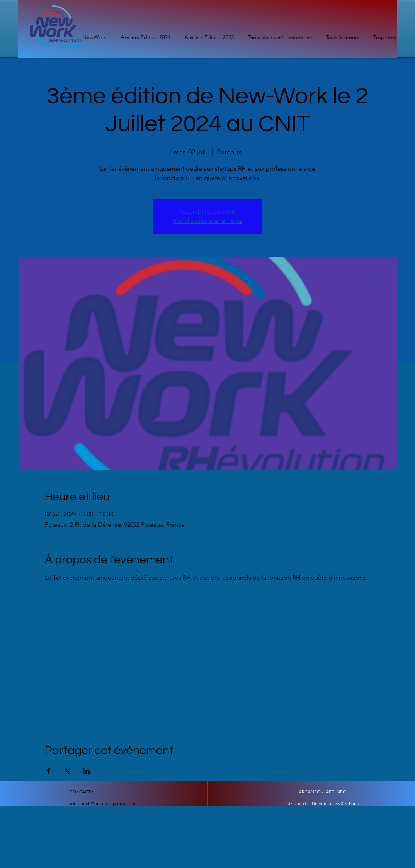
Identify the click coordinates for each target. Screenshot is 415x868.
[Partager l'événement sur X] (67, 771)
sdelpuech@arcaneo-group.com (102, 803)
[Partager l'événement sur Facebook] (48, 771)
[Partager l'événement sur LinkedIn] (86, 771)
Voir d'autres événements (208, 221)
